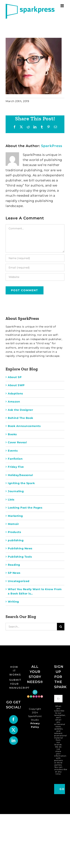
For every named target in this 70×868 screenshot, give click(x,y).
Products (14, 532)
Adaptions (15, 393)
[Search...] (31, 627)
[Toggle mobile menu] (63, 6)
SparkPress (52, 146)
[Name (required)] (35, 258)
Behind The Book (21, 418)
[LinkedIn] (14, 741)
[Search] (61, 627)
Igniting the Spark (21, 483)
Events (13, 451)
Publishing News (20, 548)
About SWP (16, 385)
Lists (11, 500)
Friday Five (16, 467)
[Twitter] (14, 730)
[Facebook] (14, 719)
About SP (15, 377)
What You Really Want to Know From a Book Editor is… (35, 591)
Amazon (14, 402)
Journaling (16, 491)
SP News (14, 573)
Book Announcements (24, 426)
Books (12, 434)
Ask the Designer (20, 410)
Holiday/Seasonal (20, 475)
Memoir (13, 524)
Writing (13, 602)
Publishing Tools (20, 557)
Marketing (15, 516)
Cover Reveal (17, 442)
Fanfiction (15, 459)
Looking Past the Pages (25, 508)
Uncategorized (19, 581)
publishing (16, 540)
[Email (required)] (35, 268)
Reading (14, 565)
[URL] (35, 277)
